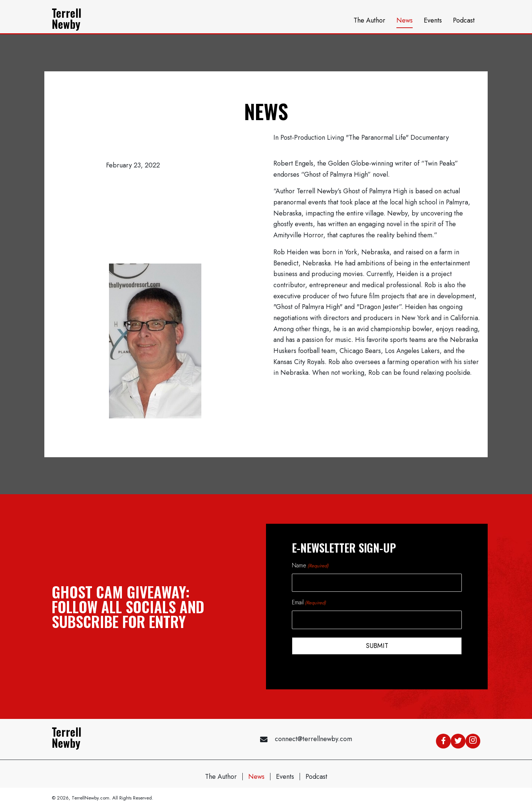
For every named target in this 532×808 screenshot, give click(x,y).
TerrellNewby (66, 18)
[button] (443, 739)
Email (309, 602)
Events (285, 775)
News (256, 775)
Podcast (316, 775)
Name (310, 565)
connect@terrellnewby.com (313, 737)
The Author (221, 775)
